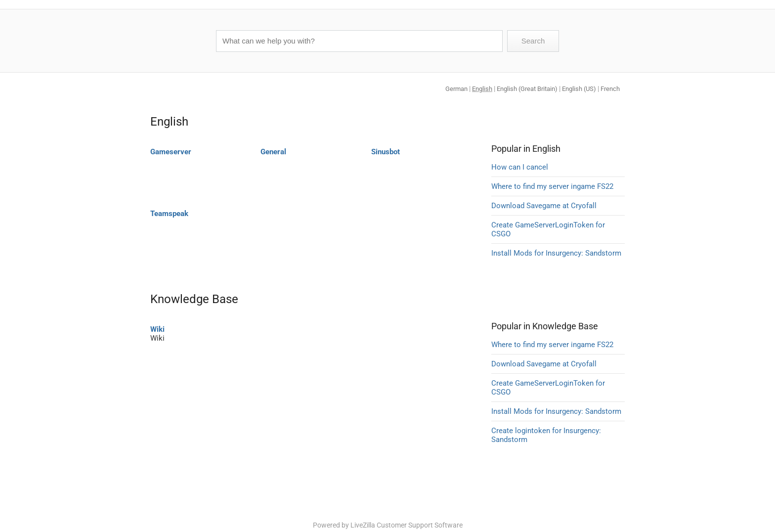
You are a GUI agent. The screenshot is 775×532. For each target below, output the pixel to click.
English (482, 89)
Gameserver (171, 152)
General (273, 152)
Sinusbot (386, 152)
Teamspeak (169, 214)
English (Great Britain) (527, 89)
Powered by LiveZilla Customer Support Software (388, 525)
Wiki (157, 329)
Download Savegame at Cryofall (544, 206)
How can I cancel (520, 167)
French (610, 89)
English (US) (579, 89)
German (456, 89)
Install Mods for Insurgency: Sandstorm (556, 253)
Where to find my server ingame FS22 (552, 186)
